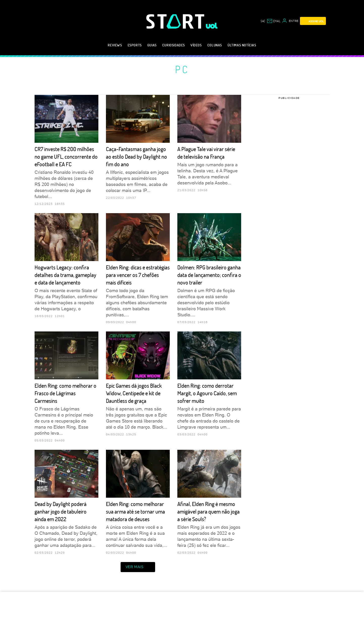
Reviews (115, 45)
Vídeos (196, 45)
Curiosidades (174, 45)
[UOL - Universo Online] (212, 26)
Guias (152, 45)
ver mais (138, 567)
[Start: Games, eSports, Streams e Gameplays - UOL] (176, 21)
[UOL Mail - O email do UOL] (273, 21)
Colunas (215, 45)
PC (182, 69)
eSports (135, 45)
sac (263, 21)
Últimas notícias (242, 45)
